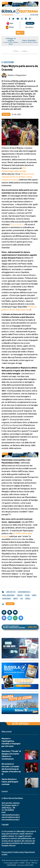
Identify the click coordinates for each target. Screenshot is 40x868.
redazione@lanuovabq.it (11, 815)
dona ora (30, 23)
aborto (15, 599)
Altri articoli (21, 723)
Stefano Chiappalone (17, 75)
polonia (27, 595)
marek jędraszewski (8, 595)
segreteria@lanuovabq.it (11, 817)
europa (34, 595)
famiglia (28, 599)
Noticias (12, 27)
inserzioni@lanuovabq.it (11, 819)
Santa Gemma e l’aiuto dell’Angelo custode (10, 782)
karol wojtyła (11, 592)
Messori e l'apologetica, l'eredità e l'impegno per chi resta (11, 742)
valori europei (7, 599)
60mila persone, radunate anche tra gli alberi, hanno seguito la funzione (18, 177)
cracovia (20, 595)
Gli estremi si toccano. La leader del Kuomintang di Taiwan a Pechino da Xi (11, 769)
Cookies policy (18, 852)
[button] (20, 33)
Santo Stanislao (29, 40)
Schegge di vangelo (11, 39)
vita (21, 599)
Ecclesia (24, 51)
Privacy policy (7, 852)
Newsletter (29, 27)
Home (16, 51)
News (12, 23)
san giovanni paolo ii (24, 592)
